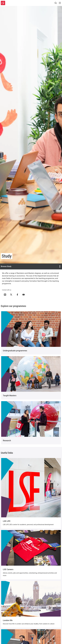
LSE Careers (8, 569)
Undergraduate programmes (15, 351)
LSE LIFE (7, 521)
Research (7, 441)
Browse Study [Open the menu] (31, 266)
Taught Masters (10, 395)
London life (8, 620)
